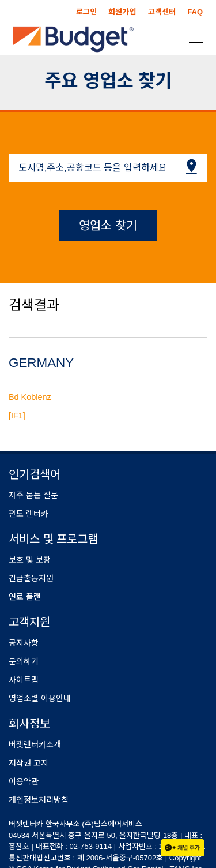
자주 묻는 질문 (33, 495)
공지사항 (24, 643)
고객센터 (162, 12)
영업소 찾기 (108, 225)
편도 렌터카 (29, 514)
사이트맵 (24, 680)
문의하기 (24, 661)
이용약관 (24, 781)
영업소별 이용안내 (40, 698)
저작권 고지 (29, 763)
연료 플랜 (25, 597)
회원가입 (122, 12)
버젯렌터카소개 (35, 744)
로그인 (86, 12)
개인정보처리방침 (39, 800)
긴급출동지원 (31, 578)
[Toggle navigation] (192, 37)
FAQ (195, 12)
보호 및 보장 (30, 560)
